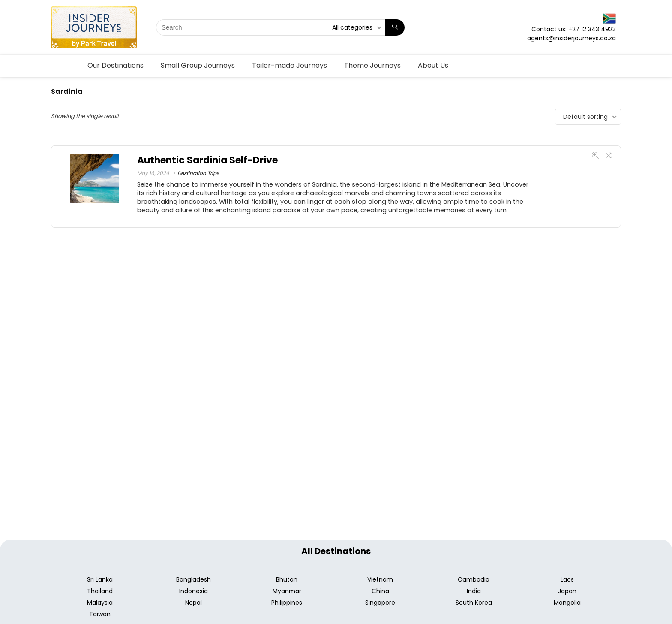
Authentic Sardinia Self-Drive (207, 160)
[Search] (395, 27)
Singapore (380, 603)
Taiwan (100, 614)
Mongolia (567, 603)
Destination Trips (198, 173)
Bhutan (287, 579)
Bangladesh (193, 579)
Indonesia (193, 591)
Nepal (193, 603)
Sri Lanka (100, 579)
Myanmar (287, 591)
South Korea (474, 603)
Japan (567, 591)
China (380, 591)
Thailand (100, 591)
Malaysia (100, 603)
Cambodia (474, 579)
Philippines (287, 603)
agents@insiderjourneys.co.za (571, 38)
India (474, 591)
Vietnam (380, 579)
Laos (567, 579)
